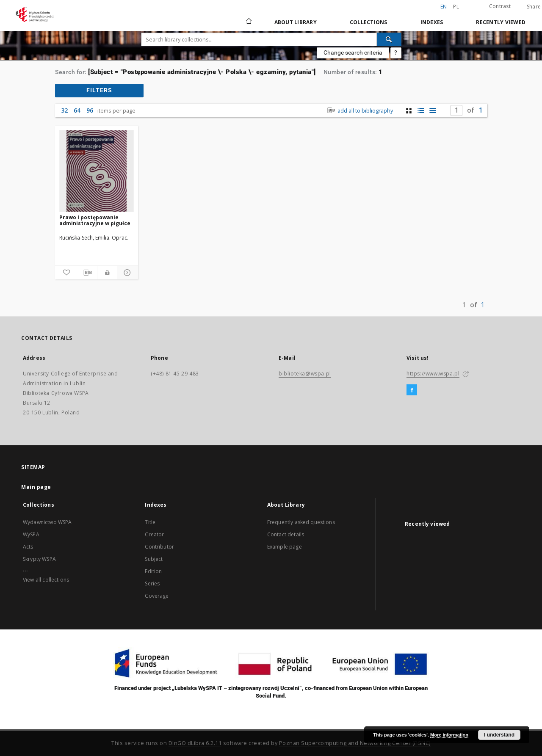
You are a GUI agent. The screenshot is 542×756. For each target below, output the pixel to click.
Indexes (432, 22)
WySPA (31, 534)
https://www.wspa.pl (433, 374)
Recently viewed (501, 22)
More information (449, 735)
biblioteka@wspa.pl (305, 374)
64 (77, 110)
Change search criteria (353, 52)
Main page (36, 487)
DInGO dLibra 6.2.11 (195, 743)
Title (150, 522)
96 (90, 110)
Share (534, 7)
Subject (154, 559)
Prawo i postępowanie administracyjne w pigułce (95, 220)
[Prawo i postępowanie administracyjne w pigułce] (97, 171)
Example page (285, 547)
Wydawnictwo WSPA (47, 522)
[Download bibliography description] (87, 273)
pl (456, 7)
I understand (499, 735)
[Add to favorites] (65, 273)
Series (152, 584)
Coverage (157, 596)
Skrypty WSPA (39, 559)
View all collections (46, 580)
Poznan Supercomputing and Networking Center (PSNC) (355, 743)
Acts (28, 547)
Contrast (500, 6)
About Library (296, 22)
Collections (369, 22)
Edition (153, 571)
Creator (154, 534)
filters (99, 90)
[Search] (389, 39)
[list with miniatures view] (421, 111)
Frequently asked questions (301, 522)
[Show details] (126, 273)
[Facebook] (412, 390)
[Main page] (248, 22)
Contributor (159, 547)
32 (64, 110)
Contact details (286, 534)
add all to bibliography (359, 111)
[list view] (433, 111)
